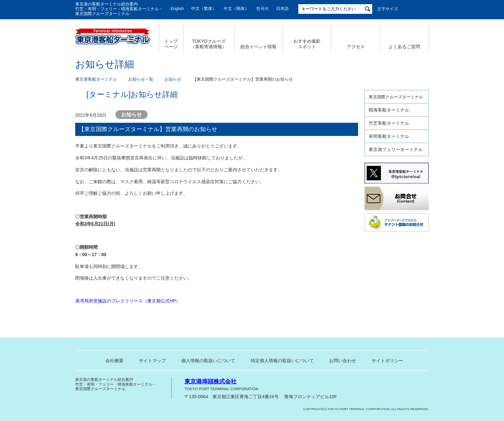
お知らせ (173, 79)
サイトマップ (152, 361)
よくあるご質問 (404, 47)
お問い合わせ (343, 361)
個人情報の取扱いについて (208, 361)
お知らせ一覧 (141, 79)
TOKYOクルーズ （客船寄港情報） (209, 44)
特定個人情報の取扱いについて (282, 361)
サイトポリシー (387, 361)
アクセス (356, 47)
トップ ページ (171, 44)
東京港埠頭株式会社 (211, 381)
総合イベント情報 (258, 47)
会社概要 (114, 361)
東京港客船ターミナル (96, 79)
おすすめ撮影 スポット (307, 44)
